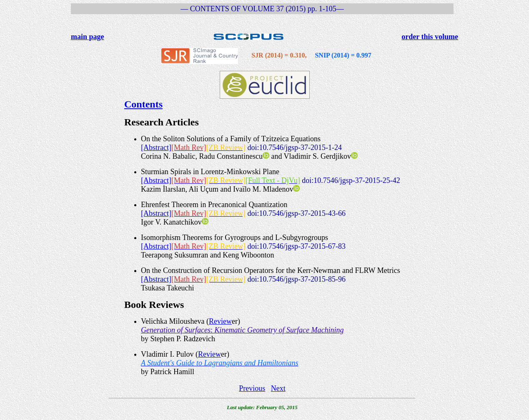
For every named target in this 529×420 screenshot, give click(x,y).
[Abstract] (156, 147)
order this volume (430, 37)
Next (278, 388)
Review (220, 321)
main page (88, 37)
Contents (143, 104)
